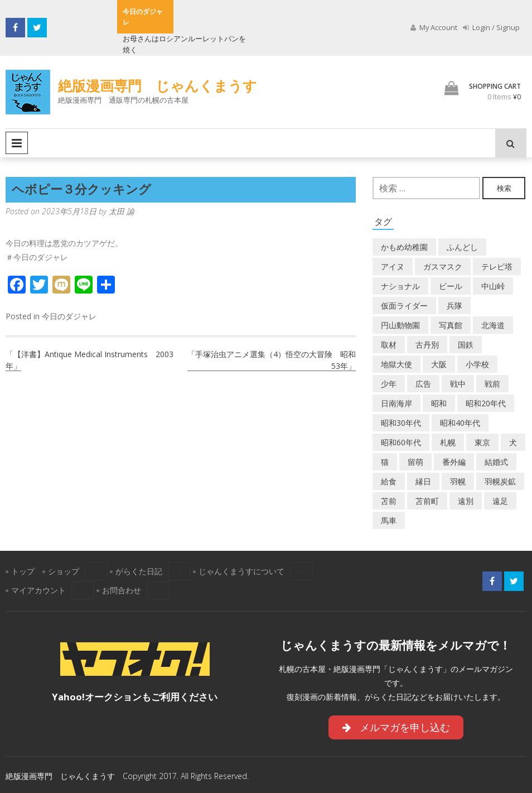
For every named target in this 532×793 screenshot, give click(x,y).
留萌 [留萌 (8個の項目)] (415, 462)
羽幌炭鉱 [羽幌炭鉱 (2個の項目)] (500, 481)
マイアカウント (38, 590)
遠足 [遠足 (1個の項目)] (500, 501)
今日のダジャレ (69, 316)
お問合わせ (122, 590)
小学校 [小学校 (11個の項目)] (477, 364)
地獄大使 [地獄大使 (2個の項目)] (396, 364)
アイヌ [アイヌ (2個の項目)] (393, 266)
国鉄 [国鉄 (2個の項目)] (466, 345)
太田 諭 (122, 211)
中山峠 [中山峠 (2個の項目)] (493, 286)
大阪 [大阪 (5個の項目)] (439, 364)
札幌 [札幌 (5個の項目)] (448, 442)
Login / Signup (491, 27)
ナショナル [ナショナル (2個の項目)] (400, 286)
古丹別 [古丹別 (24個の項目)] (427, 345)
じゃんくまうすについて (241, 571)
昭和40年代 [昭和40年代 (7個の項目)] (460, 423)
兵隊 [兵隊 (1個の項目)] (454, 306)
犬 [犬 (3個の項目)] (513, 442)
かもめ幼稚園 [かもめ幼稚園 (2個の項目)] (404, 247)
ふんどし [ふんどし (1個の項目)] (462, 247)
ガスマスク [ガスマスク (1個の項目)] (443, 266)
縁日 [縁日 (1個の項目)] (423, 481)
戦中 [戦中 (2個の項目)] (458, 384)
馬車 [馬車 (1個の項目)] (389, 520)
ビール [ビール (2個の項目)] (451, 286)
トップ (23, 571)
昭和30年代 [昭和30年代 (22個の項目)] (401, 423)
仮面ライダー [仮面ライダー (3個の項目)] (404, 306)
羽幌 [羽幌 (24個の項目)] (458, 481)
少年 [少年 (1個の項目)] (389, 384)
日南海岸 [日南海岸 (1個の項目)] (396, 403)
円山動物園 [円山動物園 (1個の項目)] (400, 325)
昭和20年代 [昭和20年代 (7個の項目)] (486, 403)
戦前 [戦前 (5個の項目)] (492, 384)
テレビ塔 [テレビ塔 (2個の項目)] (497, 266)
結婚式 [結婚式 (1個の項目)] (496, 462)
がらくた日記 (139, 571)
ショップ (64, 571)
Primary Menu (17, 143)
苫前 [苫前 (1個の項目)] (389, 501)
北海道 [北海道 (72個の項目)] (493, 325)
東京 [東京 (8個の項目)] (482, 442)
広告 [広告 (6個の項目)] (423, 384)
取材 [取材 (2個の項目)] (389, 345)
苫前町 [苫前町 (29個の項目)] (427, 501)
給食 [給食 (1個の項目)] (389, 481)
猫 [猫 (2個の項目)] (385, 462)
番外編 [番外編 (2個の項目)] (454, 462)
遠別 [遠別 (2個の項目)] (466, 501)
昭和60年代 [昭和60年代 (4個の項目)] (401, 442)
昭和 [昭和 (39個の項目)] (439, 403)
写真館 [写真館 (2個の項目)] (451, 325)
